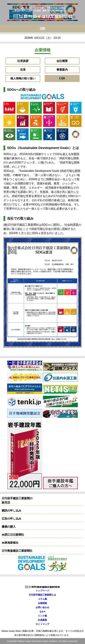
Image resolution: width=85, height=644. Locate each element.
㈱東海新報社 (10, 543)
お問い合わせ (42, 607)
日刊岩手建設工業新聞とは (42, 595)
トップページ (42, 591)
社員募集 (42, 620)
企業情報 (42, 603)
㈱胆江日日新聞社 (13, 535)
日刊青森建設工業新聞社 (17, 551)
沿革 (23, 70)
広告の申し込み (12, 519)
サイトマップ (42, 624)
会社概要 (62, 61)
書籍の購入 (9, 527)
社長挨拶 (23, 61)
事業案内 (62, 70)
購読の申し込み (12, 511)
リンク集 (42, 616)
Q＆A (42, 612)
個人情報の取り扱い (23, 78)
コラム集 (42, 599)
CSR (62, 78)
